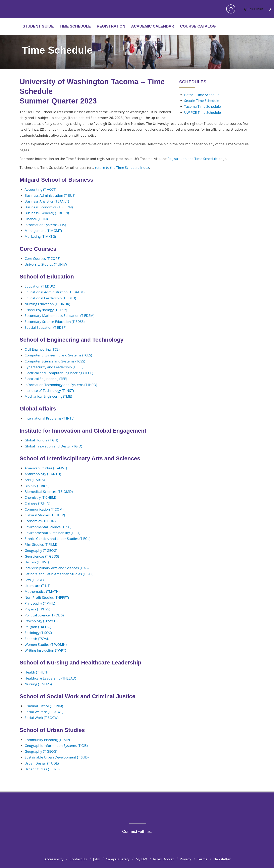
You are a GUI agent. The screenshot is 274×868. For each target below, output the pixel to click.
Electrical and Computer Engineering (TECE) (59, 373)
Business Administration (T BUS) (50, 195)
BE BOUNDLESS (137, 814)
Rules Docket (163, 859)
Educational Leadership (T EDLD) (50, 298)
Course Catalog (198, 26)
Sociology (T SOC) (38, 633)
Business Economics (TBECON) (49, 207)
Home (36, 9)
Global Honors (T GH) (41, 440)
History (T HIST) (37, 562)
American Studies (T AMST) (46, 468)
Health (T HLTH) (37, 672)
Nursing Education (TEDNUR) (47, 304)
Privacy (185, 859)
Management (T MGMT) (43, 231)
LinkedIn (154, 841)
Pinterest (163, 841)
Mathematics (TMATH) (42, 591)
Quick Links (258, 10)
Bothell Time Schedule (202, 95)
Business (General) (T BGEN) (47, 213)
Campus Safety (118, 859)
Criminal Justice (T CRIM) (44, 706)
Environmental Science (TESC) (48, 527)
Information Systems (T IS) (45, 225)
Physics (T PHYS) (38, 609)
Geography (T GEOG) (41, 550)
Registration (111, 26)
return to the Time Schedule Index (122, 167)
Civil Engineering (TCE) (42, 349)
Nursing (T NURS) (38, 684)
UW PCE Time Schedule (203, 112)
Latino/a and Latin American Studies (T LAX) (59, 574)
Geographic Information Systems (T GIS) (56, 746)
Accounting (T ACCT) (41, 189)
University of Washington (137, 805)
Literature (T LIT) (38, 586)
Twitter (125, 841)
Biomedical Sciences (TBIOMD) (49, 492)
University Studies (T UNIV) (46, 264)
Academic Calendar (153, 26)
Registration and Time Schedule (193, 159)
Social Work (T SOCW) (42, 718)
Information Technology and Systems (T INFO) (61, 385)
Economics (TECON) (40, 521)
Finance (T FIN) (36, 219)
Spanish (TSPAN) (38, 639)
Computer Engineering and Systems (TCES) (58, 355)
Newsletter (222, 859)
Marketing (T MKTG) (40, 236)
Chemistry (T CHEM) (40, 497)
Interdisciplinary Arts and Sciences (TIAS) (57, 568)
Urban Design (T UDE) (42, 763)
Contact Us (78, 859)
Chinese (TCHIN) (38, 503)
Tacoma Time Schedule (203, 106)
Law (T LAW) (34, 580)
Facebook (116, 841)
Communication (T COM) (44, 509)
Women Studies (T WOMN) (46, 644)
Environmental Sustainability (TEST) (53, 533)
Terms (202, 859)
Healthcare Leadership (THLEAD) (50, 678)
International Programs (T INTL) (50, 418)
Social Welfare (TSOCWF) (44, 712)
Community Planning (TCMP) (47, 740)
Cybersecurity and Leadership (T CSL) (54, 367)
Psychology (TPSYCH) (41, 621)
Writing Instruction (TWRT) (45, 650)
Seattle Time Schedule (202, 101)
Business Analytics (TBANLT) (47, 201)
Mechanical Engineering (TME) (48, 396)
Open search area (229, 10)
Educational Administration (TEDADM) (55, 292)
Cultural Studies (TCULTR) (45, 515)
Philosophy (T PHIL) (40, 603)
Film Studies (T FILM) (41, 544)
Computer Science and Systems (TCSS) (55, 361)
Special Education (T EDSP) (46, 327)
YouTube (144, 841)
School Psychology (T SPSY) (46, 310)
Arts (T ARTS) (35, 480)
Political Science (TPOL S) (44, 615)
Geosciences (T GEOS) (42, 556)
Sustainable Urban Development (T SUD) (57, 757)
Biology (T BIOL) (37, 486)
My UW (141, 859)
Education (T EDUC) (40, 286)
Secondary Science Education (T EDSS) (55, 322)
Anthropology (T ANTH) (43, 474)
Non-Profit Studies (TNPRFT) (47, 597)
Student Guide (38, 26)
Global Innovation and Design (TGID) (53, 446)
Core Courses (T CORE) (43, 258)
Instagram (135, 841)
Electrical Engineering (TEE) (46, 379)
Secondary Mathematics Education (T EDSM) (60, 316)
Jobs (96, 859)
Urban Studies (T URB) (42, 769)
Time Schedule (75, 26)
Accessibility (54, 859)
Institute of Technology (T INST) (49, 390)
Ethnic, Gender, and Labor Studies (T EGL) (58, 539)
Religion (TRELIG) (38, 627)
